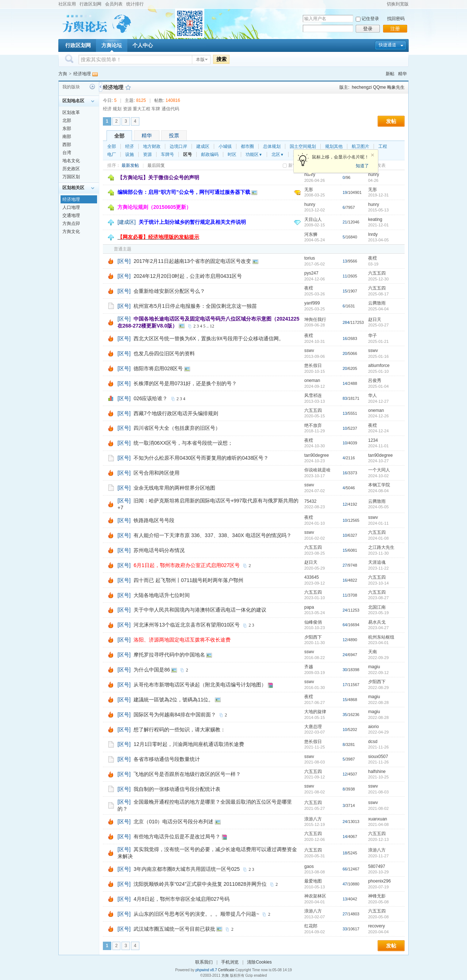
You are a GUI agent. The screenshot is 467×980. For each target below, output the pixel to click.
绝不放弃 (313, 425)
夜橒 (373, 258)
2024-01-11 (378, 523)
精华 (402, 74)
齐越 (309, 667)
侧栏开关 (101, 87)
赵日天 (375, 319)
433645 (312, 577)
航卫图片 (360, 146)
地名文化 (71, 161)
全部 (119, 136)
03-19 (373, 264)
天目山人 (313, 219)
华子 (373, 336)
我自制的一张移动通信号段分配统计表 (177, 789)
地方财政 (152, 146)
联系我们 (204, 962)
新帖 (390, 74)
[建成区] (127, 222)
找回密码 (396, 19)
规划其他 (334, 146)
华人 (373, 395)
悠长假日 (313, 365)
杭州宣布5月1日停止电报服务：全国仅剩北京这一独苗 (195, 306)
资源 (147, 154)
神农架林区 (315, 896)
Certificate (226, 970)
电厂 (112, 154)
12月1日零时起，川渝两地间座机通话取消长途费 (189, 744)
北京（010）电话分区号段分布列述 (173, 822)
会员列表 (114, 4)
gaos (309, 866)
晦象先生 (396, 87)
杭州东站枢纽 (381, 637)
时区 (232, 154)
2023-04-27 (378, 628)
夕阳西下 (313, 637)
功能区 (254, 154)
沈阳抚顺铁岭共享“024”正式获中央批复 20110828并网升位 (200, 884)
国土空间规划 (303, 146)
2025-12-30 (378, 279)
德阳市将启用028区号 (158, 368)
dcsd (373, 742)
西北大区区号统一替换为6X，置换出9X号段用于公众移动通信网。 (209, 338)
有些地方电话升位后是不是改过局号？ (177, 837)
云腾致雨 (377, 303)
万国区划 (71, 177)
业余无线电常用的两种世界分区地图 (174, 488)
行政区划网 (90, 4)
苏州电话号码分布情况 (159, 550)
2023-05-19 (378, 613)
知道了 (362, 166)
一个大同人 (379, 470)
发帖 (391, 121)
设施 (130, 154)
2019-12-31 (378, 195)
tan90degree (317, 455)
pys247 (311, 273)
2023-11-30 (378, 553)
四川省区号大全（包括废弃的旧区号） (177, 428)
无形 (309, 190)
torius (310, 258)
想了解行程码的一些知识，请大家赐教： (180, 730)
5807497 (377, 866)
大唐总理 (313, 727)
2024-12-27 (378, 401)
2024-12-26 (378, 416)
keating (375, 219)
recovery (377, 926)
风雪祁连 (313, 395)
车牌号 (167, 154)
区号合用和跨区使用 (157, 473)
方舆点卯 (71, 223)
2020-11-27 (378, 856)
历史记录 (92, 87)
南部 (67, 137)
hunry (374, 175)
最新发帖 (130, 165)
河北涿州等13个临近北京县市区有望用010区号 (187, 625)
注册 (395, 29)
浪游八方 (313, 819)
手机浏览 (230, 962)
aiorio (373, 727)
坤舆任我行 (315, 319)
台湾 (67, 153)
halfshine (377, 772)
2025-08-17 (378, 294)
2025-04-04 (378, 309)
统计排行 (135, 4)
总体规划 (272, 146)
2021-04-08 (378, 824)
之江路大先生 (381, 547)
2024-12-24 (378, 431)
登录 (368, 29)
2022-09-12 (378, 673)
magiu (374, 667)
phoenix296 (379, 881)
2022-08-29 (378, 688)
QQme (379, 87)
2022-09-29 (378, 658)
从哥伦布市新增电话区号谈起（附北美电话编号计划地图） (200, 685)
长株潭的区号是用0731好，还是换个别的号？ (185, 383)
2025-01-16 (378, 356)
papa (309, 607)
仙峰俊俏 (313, 622)
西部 (67, 145)
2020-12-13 (378, 839)
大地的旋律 (315, 712)
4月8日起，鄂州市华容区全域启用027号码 (182, 899)
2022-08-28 (378, 703)
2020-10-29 (378, 872)
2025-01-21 (378, 341)
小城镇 (225, 146)
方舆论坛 (112, 45)
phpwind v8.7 (206, 970)
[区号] (124, 261)
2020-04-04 (378, 932)
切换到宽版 (398, 4)
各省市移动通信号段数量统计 (167, 759)
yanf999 (312, 303)
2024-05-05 (378, 507)
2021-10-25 (378, 777)
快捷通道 (387, 45)
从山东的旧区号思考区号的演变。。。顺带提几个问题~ (196, 914)
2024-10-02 (378, 476)
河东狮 (311, 234)
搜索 (221, 59)
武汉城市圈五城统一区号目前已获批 (174, 929)
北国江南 (377, 607)
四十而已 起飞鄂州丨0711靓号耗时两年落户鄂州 (188, 580)
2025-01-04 (378, 386)
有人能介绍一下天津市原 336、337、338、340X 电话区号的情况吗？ (213, 535)
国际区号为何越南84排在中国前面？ (175, 715)
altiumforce (379, 365)
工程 (383, 146)
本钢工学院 (379, 485)
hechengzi (362, 87)
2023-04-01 (378, 643)
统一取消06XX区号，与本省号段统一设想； (183, 443)
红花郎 (311, 926)
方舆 (63, 74)
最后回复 (156, 165)
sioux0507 (378, 757)
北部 (67, 120)
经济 (130, 146)
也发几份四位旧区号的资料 (164, 353)
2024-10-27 (378, 461)
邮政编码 (210, 154)
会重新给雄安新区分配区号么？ (169, 291)
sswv (309, 351)
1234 (373, 440)
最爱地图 (313, 881)
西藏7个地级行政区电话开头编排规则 (176, 413)
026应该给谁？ (150, 398)
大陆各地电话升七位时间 (162, 595)
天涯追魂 (377, 562)
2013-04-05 (378, 240)
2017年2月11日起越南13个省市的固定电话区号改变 (192, 261)
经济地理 (82, 74)
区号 (188, 154)
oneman (312, 380)
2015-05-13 (378, 210)
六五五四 (377, 273)
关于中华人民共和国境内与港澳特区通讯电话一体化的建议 (200, 610)
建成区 (203, 146)
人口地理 (71, 207)
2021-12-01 (378, 225)
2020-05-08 (378, 902)
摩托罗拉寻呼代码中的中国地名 (169, 655)
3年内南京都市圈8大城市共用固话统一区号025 (187, 869)
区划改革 (71, 112)
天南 (373, 652)
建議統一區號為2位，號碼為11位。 (173, 700)
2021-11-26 (378, 747)
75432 (310, 501)
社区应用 (67, 4)
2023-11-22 (378, 568)
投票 (174, 135)
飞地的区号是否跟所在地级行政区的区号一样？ (187, 774)
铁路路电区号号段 (154, 520)
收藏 (128, 87)
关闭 (373, 155)
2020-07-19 (378, 887)
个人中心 (143, 45)
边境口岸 (178, 146)
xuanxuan (378, 819)
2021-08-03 (378, 792)
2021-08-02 (378, 808)
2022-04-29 (378, 732)
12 (212, 326)
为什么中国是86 (152, 670)
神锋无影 (377, 896)
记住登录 (370, 19)
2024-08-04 (378, 491)
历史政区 (71, 169)
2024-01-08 (378, 538)
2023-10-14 (378, 583)
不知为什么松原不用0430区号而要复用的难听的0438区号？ (201, 458)
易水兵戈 (377, 622)
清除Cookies (259, 962)
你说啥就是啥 (317, 470)
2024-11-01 (378, 446)
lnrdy (373, 234)
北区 (278, 154)
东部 (67, 129)
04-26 (373, 180)
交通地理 (71, 215)
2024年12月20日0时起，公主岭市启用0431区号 (188, 276)
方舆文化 (71, 231)
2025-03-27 (378, 325)
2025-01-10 (378, 371)
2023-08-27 (378, 598)
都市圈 (247, 146)
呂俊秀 (375, 380)
